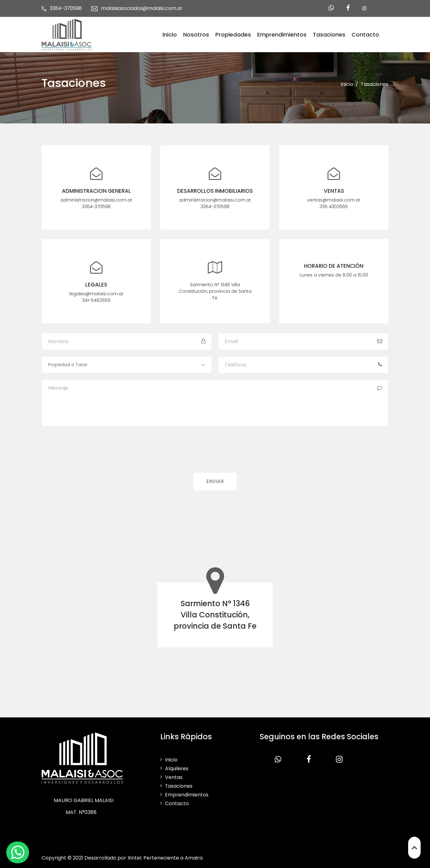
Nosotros (196, 34)
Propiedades (233, 34)
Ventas (174, 777)
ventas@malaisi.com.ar (334, 200)
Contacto (365, 34)
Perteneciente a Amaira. (173, 858)
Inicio (170, 34)
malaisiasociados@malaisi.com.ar (143, 8)
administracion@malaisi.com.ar (96, 200)
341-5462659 (96, 301)
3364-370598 (66, 8)
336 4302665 (334, 207)
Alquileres (177, 768)
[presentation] (89, 454)
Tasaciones (329, 34)
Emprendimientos (282, 34)
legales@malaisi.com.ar (96, 294)
